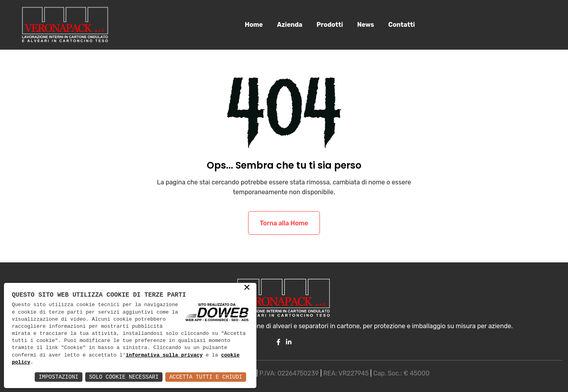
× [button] (247, 288)
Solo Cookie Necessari (124, 377)
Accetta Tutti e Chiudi (206, 377)
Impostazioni (59, 377)
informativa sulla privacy (164, 355)
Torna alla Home (284, 223)
